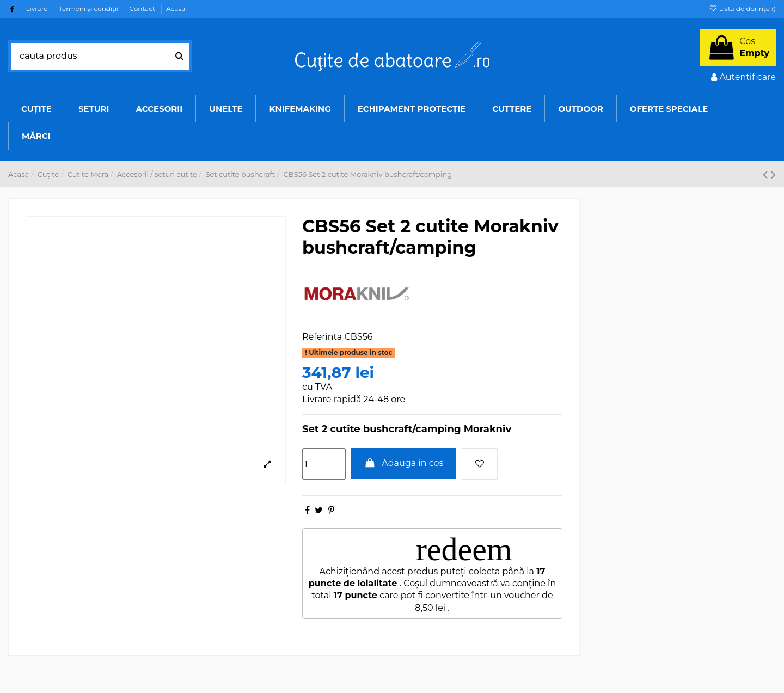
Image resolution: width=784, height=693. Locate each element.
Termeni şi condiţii (90, 8)
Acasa (176, 8)
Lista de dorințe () (742, 8)
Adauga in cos (404, 463)
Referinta (322, 337)
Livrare (37, 8)
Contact (143, 8)
